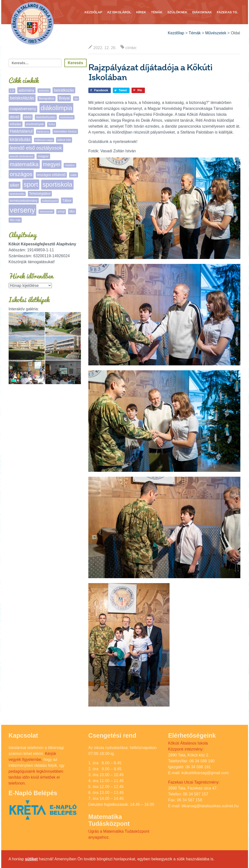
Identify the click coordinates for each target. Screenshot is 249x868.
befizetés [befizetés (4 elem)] (44, 91)
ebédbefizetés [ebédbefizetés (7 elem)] (46, 117)
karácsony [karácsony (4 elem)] (43, 132)
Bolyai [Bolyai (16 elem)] (64, 98)
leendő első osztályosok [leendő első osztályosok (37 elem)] (36, 148)
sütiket (31, 859)
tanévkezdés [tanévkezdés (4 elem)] (17, 194)
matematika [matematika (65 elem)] (24, 164)
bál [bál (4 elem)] (76, 99)
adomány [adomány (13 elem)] (26, 90)
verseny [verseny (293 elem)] (23, 210)
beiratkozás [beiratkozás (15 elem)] (64, 90)
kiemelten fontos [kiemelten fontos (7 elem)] (65, 131)
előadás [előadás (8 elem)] (16, 124)
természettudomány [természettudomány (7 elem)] (24, 201)
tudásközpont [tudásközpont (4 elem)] (50, 201)
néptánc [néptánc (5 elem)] (70, 165)
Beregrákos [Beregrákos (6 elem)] (47, 99)
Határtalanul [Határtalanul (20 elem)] (21, 131)
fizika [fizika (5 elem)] (52, 124)
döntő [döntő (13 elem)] (15, 117)
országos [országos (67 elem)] (21, 174)
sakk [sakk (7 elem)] (74, 175)
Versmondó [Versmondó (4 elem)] (46, 212)
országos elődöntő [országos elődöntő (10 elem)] (51, 175)
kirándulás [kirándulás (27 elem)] (20, 139)
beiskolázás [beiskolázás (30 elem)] (22, 98)
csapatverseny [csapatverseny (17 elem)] (23, 109)
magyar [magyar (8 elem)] (43, 156)
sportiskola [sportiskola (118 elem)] (57, 184)
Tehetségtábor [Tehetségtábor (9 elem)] (40, 194)
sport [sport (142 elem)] (31, 184)
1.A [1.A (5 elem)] (12, 91)
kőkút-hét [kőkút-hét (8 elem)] (64, 140)
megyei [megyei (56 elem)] (52, 164)
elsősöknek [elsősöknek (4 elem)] (67, 117)
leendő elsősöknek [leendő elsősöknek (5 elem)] (22, 156)
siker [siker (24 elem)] (15, 185)
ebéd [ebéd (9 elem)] (28, 117)
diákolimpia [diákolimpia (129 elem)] (57, 108)
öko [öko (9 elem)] (72, 211)
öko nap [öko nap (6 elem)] (15, 220)
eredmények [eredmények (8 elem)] (35, 124)
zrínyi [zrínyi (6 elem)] (61, 212)
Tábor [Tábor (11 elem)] (67, 200)
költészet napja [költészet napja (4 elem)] (44, 140)
